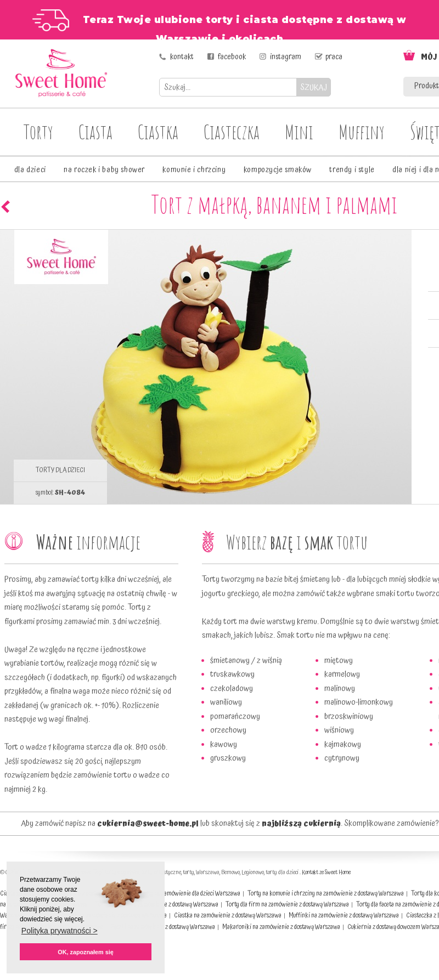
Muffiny (362, 132)
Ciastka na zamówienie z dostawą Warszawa (228, 916)
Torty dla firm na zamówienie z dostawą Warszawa (287, 905)
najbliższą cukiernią (301, 824)
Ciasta (95, 132)
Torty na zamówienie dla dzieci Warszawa (190, 894)
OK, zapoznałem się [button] (85, 952)
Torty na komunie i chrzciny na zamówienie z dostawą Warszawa (326, 894)
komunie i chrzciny (194, 170)
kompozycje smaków (278, 170)
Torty (38, 132)
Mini (299, 132)
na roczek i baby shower (104, 170)
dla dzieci (30, 170)
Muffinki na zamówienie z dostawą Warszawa (344, 916)
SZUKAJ (314, 87)
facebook (232, 57)
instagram (286, 57)
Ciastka (158, 132)
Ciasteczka (232, 132)
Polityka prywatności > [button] (60, 931)
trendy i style (352, 170)
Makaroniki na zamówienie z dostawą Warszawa (281, 927)
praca (334, 57)
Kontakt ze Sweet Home (326, 873)
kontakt (182, 57)
